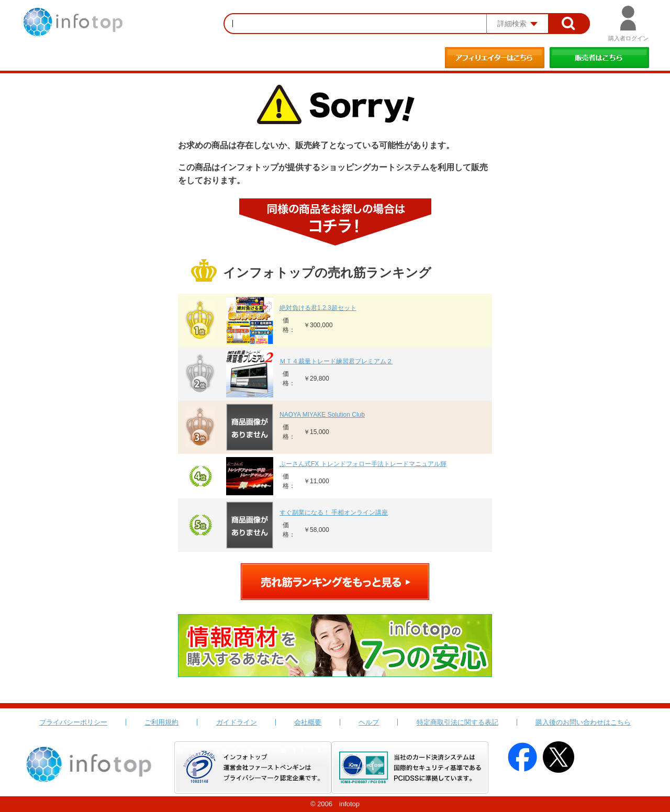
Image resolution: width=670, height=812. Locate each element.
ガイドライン (237, 722)
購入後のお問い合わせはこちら (583, 722)
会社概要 (308, 722)
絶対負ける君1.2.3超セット (318, 308)
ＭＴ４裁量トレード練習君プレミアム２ (336, 361)
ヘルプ (369, 722)
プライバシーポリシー (73, 722)
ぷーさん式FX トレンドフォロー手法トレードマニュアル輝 (363, 464)
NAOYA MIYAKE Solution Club (322, 415)
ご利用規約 (161, 722)
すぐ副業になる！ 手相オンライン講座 (334, 513)
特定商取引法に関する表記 (457, 722)
